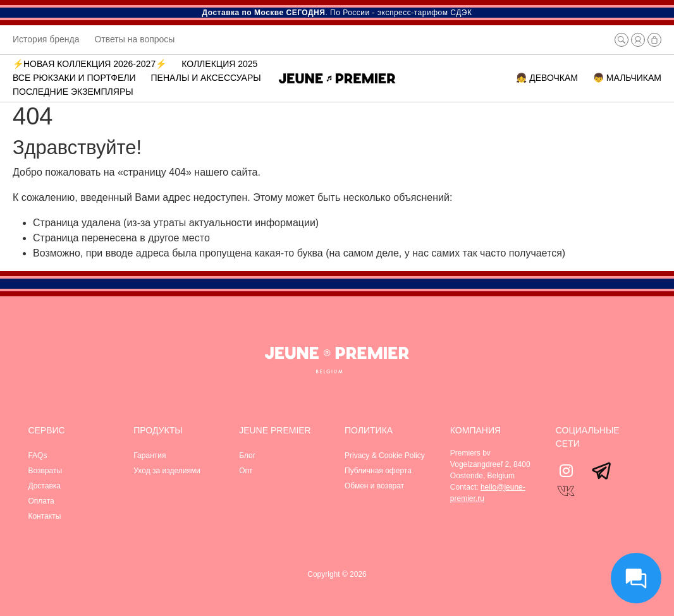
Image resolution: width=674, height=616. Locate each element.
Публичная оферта (378, 471)
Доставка (44, 486)
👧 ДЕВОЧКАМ (547, 78)
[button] (622, 40)
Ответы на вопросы (134, 39)
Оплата (41, 501)
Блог (247, 456)
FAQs (37, 456)
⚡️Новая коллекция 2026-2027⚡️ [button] (89, 64)
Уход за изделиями (167, 471)
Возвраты (45, 471)
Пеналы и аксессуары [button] (206, 78)
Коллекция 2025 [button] (219, 64)
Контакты (44, 516)
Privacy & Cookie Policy (385, 456)
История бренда (46, 39)
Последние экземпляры (73, 92)
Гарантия (150, 456)
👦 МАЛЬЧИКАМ (627, 78)
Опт (246, 471)
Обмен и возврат (374, 486)
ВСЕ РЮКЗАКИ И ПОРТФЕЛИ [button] (74, 78)
